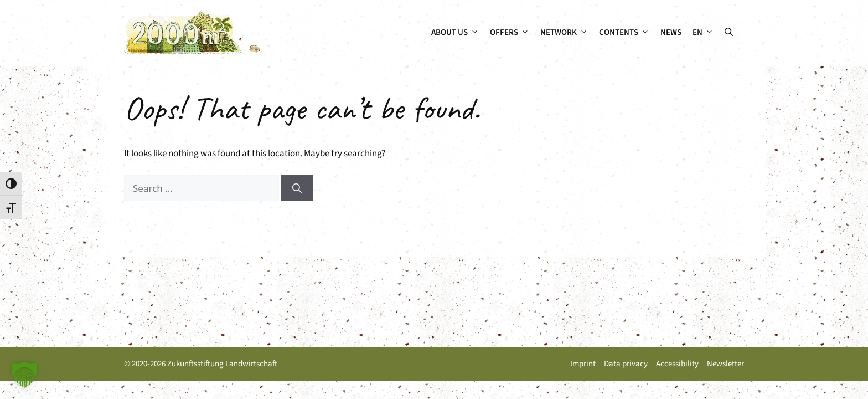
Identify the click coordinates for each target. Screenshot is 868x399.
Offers (512, 33)
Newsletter (725, 364)
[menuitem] (703, 33)
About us (458, 33)
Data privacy (626, 364)
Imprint (583, 364)
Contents (627, 33)
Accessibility (677, 364)
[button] (729, 33)
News (671, 32)
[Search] (297, 188)
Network (567, 33)
